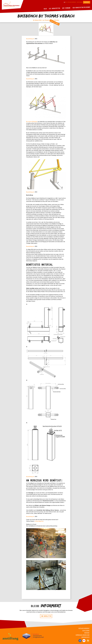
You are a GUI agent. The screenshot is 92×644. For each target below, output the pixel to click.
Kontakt (87, 633)
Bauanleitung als (30, 39)
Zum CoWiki (80, 2)
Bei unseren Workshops (32, 122)
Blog (45, 9)
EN (66, 2)
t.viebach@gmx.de (39, 521)
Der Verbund (66, 8)
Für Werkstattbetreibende (81, 7)
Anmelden (87, 2)
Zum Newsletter (46, 616)
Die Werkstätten (55, 8)
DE (64, 2)
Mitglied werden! (72, 2)
